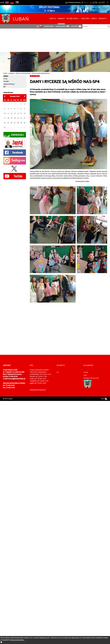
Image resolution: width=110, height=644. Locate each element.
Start (5, 73)
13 (15, 113)
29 (21, 123)
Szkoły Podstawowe (23, 73)
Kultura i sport (72, 19)
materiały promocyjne (91, 378)
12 (11, 113)
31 (5, 127)
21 (18, 118)
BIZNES (94, 19)
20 (15, 118)
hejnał (86, 372)
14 (18, 113)
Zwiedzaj (14, 135)
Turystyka (85, 19)
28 (18, 123)
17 (5, 118)
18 (8, 118)
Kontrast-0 (93, 3)
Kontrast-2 (99, 3)
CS (17, 3)
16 (25, 113)
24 (5, 123)
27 (15, 123)
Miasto (52, 19)
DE (12, 3)
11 (8, 113)
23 (25, 118)
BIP (38, 26)
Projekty (102, 19)
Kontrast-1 (96, 3)
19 (11, 118)
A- (88, 3)
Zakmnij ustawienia (108, 3)
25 (8, 123)
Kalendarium (61, 26)
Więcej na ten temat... (17, 640)
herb (85, 375)
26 (11, 123)
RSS (103, 399)
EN (7, 3)
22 (21, 118)
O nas (5, 79)
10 (5, 113)
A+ (82, 3)
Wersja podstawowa (91, 3)
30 (25, 123)
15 (21, 113)
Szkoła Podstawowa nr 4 (41, 73)
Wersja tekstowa (103, 3)
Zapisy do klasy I (9, 84)
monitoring (49, 26)
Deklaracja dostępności (38, 390)
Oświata (61, 19)
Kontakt (75, 26)
